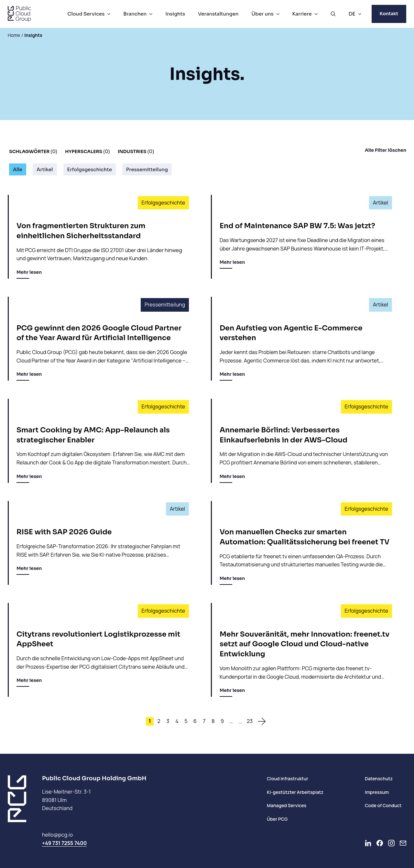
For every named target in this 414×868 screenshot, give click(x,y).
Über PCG (277, 819)
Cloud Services (86, 14)
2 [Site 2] (159, 721)
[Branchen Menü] (151, 14)
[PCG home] (19, 14)
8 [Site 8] (213, 721)
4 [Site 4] (177, 721)
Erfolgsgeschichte (90, 169)
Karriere (302, 14)
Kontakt (389, 14)
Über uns (263, 14)
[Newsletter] (403, 843)
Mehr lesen (29, 274)
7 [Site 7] (204, 721)
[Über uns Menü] (278, 14)
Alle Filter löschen (386, 150)
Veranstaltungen (218, 14)
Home (14, 35)
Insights (175, 14)
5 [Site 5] (186, 721)
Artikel (45, 169)
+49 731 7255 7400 (64, 843)
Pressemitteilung (147, 169)
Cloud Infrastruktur (288, 779)
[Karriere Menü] (316, 14)
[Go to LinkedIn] (368, 843)
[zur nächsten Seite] (262, 721)
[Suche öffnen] (333, 14)
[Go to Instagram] (391, 843)
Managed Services (287, 805)
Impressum (377, 792)
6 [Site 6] (195, 721)
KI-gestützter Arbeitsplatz (295, 792)
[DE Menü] (360, 14)
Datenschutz (379, 779)
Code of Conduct (383, 805)
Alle (18, 169)
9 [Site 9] (222, 721)
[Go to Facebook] (380, 843)
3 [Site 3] (168, 721)
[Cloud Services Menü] (109, 14)
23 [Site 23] (250, 721)
